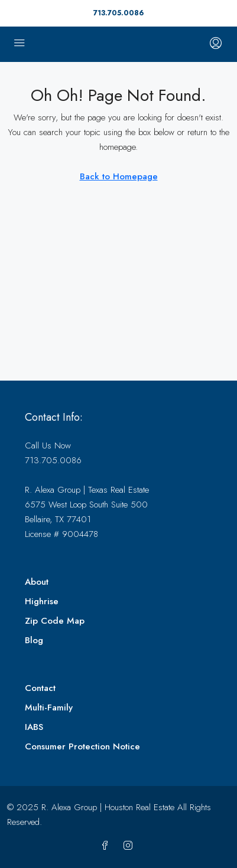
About (37, 582)
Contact (40, 688)
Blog (34, 640)
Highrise (42, 601)
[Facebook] (107, 846)
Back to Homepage (119, 176)
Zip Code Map (55, 621)
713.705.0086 (119, 13)
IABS (34, 727)
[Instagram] (130, 846)
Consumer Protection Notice (82, 746)
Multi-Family (49, 707)
